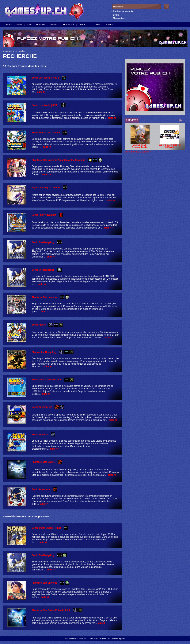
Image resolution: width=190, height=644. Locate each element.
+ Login (115, 15)
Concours (97, 25)
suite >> (42, 92)
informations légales (116, 639)
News (19, 25)
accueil (8, 51)
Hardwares (69, 25)
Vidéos (110, 25)
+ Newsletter (118, 18)
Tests (29, 25)
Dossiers (54, 25)
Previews (41, 25)
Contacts (83, 25)
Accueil (8, 25)
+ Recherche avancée (122, 11)
